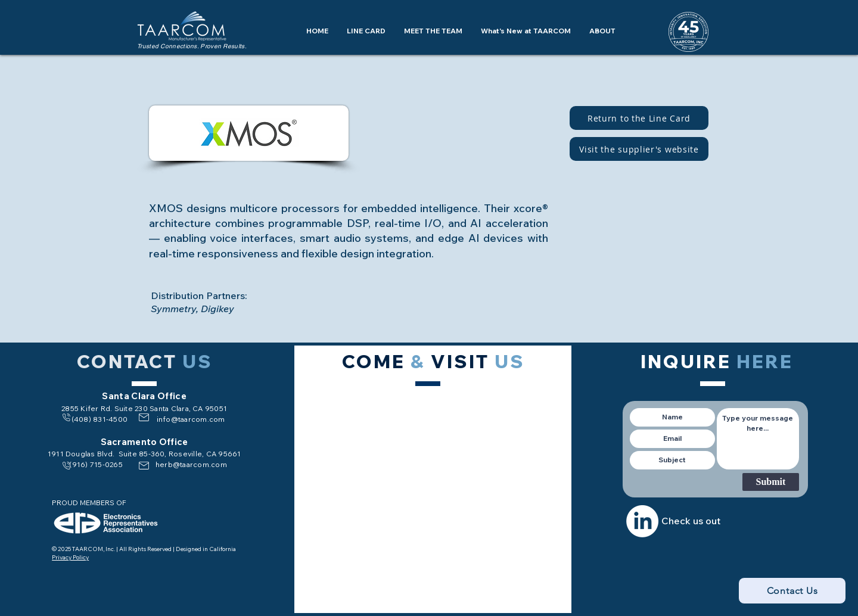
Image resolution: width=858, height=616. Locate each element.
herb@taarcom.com (191, 464)
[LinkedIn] (642, 521)
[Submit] (771, 482)
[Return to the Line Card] (639, 118)
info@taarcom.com (191, 419)
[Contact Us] (792, 591)
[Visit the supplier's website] (639, 149)
